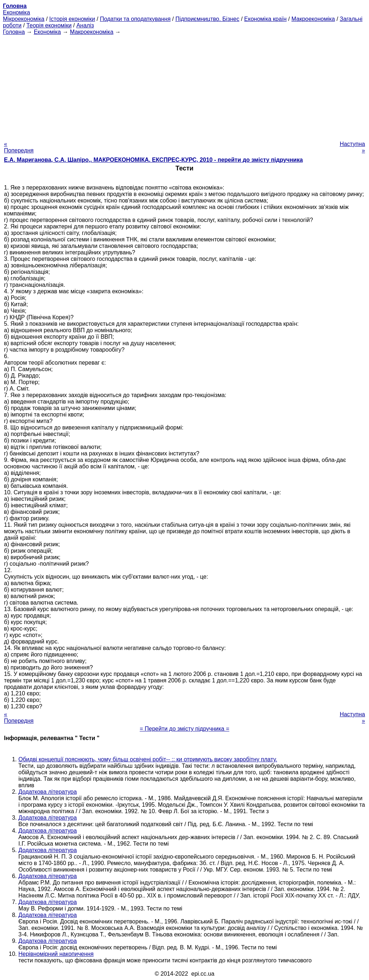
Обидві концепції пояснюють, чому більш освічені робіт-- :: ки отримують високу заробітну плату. (148, 759)
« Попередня (19, 147)
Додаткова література (48, 792)
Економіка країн (266, 19)
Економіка (16, 12)
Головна (14, 32)
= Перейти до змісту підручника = (185, 729)
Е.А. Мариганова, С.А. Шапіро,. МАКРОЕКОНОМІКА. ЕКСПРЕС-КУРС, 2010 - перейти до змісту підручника (153, 160)
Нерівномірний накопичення (56, 954)
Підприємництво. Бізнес (208, 19)
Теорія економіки (49, 25)
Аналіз (85, 25)
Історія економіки (72, 19)
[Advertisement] (184, 86)
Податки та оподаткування (135, 19)
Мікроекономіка (24, 19)
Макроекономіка (313, 19)
